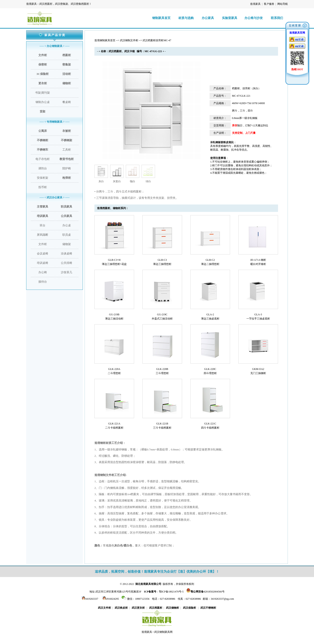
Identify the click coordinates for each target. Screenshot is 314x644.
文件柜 (43, 244)
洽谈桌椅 (67, 253)
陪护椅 (67, 168)
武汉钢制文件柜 (129, 40)
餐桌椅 (67, 102)
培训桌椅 (43, 263)
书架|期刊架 (43, 93)
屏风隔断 (43, 235)
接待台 (43, 282)
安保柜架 (43, 178)
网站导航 (283, 4)
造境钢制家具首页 (105, 40)
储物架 (67, 244)
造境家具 (255, 4)
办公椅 (43, 272)
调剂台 (43, 168)
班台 (43, 225)
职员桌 (67, 235)
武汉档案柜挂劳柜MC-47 (157, 40)
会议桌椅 (43, 253)
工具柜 (67, 150)
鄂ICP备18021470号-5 (171, 592)
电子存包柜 (43, 159)
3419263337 (89, 599)
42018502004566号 (208, 592)
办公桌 (67, 225)
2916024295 (110, 599)
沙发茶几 (67, 272)
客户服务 (269, 4)
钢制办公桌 (43, 102)
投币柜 (43, 187)
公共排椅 (67, 263)
